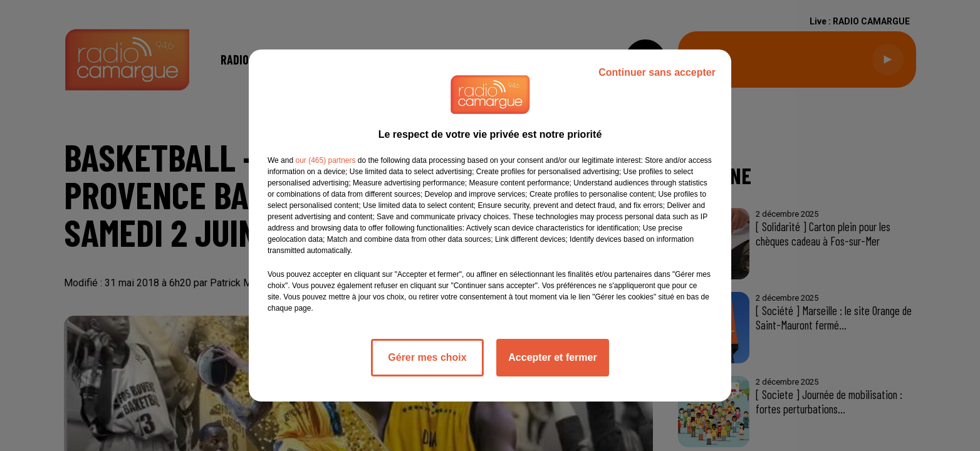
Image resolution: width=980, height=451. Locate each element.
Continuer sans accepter (657, 72)
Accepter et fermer (552, 357)
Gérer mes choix (427, 357)
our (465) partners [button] (325, 160)
